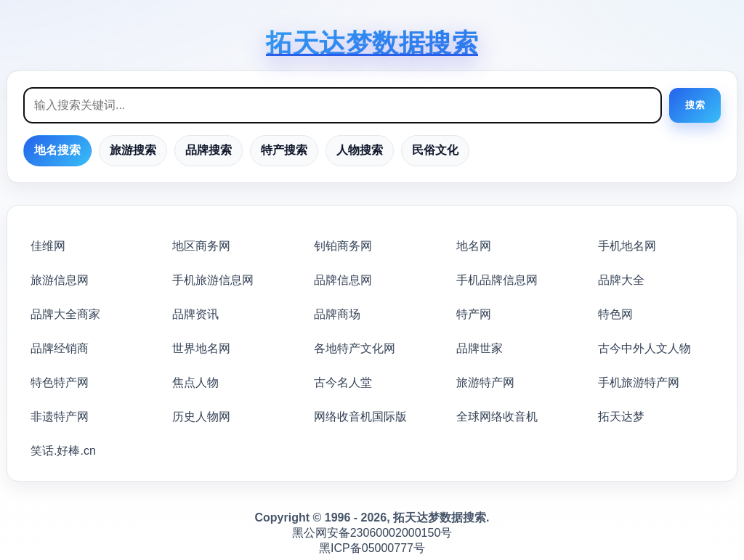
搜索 (695, 105)
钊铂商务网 (343, 246)
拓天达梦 (621, 417)
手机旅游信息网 (213, 280)
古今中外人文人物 (644, 348)
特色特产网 (60, 382)
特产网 (474, 314)
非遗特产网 (60, 417)
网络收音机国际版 (360, 417)
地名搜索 (57, 150)
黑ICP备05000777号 (372, 548)
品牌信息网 (343, 280)
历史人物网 (201, 417)
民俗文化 (435, 150)
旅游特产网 (485, 382)
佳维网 (48, 246)
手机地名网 (627, 246)
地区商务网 (201, 246)
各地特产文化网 (355, 348)
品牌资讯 (195, 314)
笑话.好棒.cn (63, 451)
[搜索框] (343, 105)
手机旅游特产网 (639, 382)
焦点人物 (195, 382)
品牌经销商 (60, 348)
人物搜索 (360, 150)
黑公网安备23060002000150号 (372, 533)
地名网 (474, 246)
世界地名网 (201, 348)
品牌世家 (480, 348)
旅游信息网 (60, 280)
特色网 (615, 314)
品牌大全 (621, 280)
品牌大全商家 (65, 314)
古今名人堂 (343, 382)
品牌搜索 (209, 150)
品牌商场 (337, 314)
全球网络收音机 (497, 417)
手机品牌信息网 (497, 280)
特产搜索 (284, 150)
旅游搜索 (133, 150)
